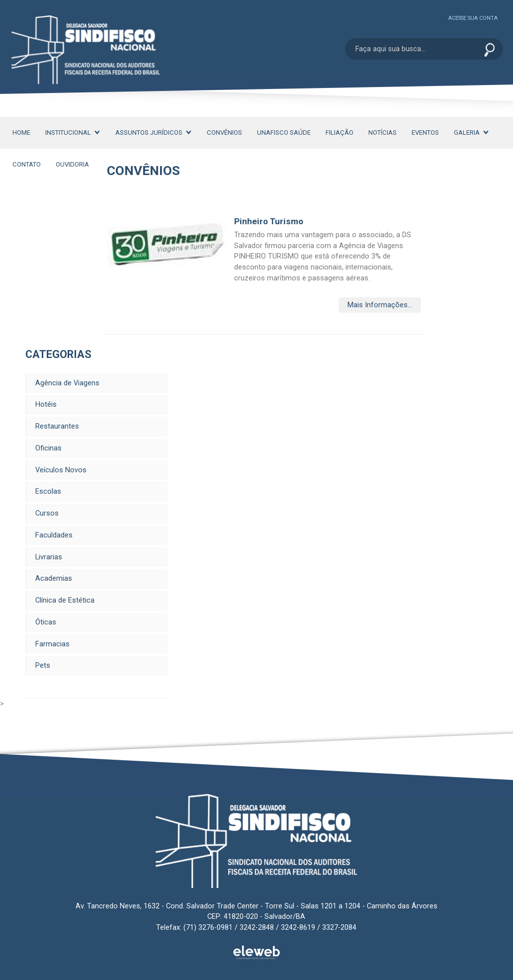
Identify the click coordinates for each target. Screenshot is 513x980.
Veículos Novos (61, 470)
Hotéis (46, 404)
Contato (27, 164)
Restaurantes (57, 426)
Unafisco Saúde (284, 133)
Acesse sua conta (473, 18)
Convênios (224, 133)
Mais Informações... (380, 305)
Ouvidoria (72, 164)
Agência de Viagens (67, 383)
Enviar (489, 50)
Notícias (383, 133)
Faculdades (54, 535)
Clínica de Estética (65, 600)
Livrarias (49, 557)
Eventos (425, 133)
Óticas (46, 622)
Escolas (48, 491)
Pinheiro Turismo (269, 221)
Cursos (47, 513)
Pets (43, 666)
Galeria (471, 133)
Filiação (340, 133)
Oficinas (48, 448)
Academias (54, 579)
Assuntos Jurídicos (154, 133)
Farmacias (52, 644)
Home (21, 133)
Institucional (73, 133)
